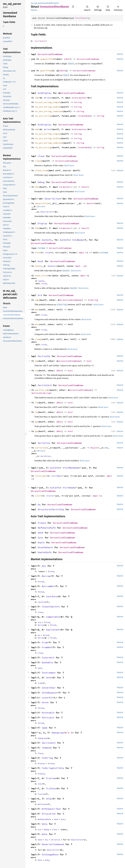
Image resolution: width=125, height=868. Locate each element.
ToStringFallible (53, 768)
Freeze (42, 523)
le (36, 412)
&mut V (97, 496)
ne (36, 370)
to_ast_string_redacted (49, 111)
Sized (44, 284)
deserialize (42, 203)
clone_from (41, 170)
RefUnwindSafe (47, 528)
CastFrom (42, 602)
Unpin (41, 542)
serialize (41, 448)
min (37, 324)
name (56, 3)
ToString (47, 758)
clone (38, 161)
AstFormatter (79, 98)
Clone (41, 156)
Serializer (45, 456)
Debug (41, 182)
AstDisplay (45, 93)
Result (85, 187)
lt (36, 403)
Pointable (48, 713)
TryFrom (51, 778)
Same (45, 728)
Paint (45, 702)
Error (41, 206)
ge (36, 431)
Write (47, 98)
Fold (48, 253)
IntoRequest (49, 693)
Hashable (47, 662)
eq (36, 361)
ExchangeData (50, 854)
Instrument (49, 673)
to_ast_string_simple (48, 102)
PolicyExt (48, 718)
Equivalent (53, 630)
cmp (37, 300)
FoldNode (78, 240)
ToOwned (47, 748)
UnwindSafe (45, 552)
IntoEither (49, 688)
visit (38, 496)
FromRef (47, 647)
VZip (49, 799)
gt (36, 422)
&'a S (69, 733)
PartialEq (44, 356)
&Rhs (59, 370)
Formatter (65, 187)
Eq (39, 504)
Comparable (53, 617)
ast (46, 3)
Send (40, 533)
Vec (77, 18)
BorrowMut (48, 586)
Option (35, 393)
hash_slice (41, 276)
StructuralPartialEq (51, 509)
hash (38, 266)
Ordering (93, 300)
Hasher (52, 266)
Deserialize (52, 199)
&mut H (84, 276)
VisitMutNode (71, 468)
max (37, 309)
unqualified (47, 59)
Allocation (49, 814)
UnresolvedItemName (50, 54)
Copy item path (73, 7)
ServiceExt (49, 743)
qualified (46, 71)
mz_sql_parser (37, 3)
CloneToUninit (51, 607)
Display (43, 223)
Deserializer (46, 212)
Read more (69, 165)
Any (44, 566)
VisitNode (69, 488)
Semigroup (58, 733)
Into (49, 678)
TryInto (51, 788)
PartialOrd (45, 385)
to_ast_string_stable (48, 107)
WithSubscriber (52, 809)
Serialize (44, 443)
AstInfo (47, 240)
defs (51, 3)
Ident (83, 18)
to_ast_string (43, 116)
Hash (40, 261)
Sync (40, 538)
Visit (50, 496)
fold (38, 253)
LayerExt (47, 698)
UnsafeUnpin (45, 547)
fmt (37, 98)
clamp (38, 339)
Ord (40, 295)
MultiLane (42, 804)
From (45, 642)
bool (89, 361)
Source (34, 10)
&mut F (83, 253)
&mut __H (80, 266)
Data (45, 824)
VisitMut (57, 476)
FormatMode (84, 116)
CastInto (52, 596)
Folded (41, 248)
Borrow (46, 576)
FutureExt (48, 658)
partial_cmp (42, 390)
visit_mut (41, 476)
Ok (107, 448)
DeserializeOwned (53, 844)
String (78, 102)
